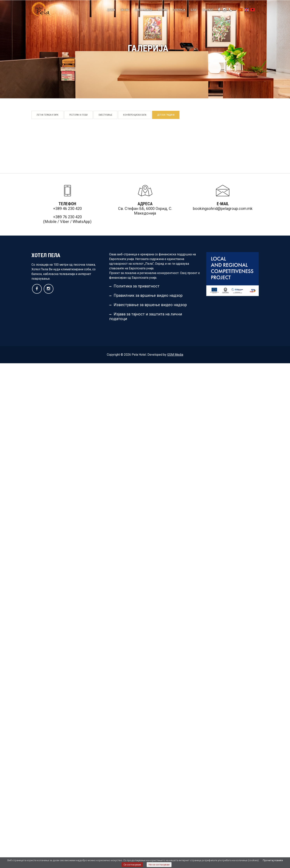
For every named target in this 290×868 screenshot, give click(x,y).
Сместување (144, 10)
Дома (111, 10)
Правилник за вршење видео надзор (146, 295)
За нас (125, 10)
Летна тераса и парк (47, 115)
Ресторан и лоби (78, 115)
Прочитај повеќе (273, 860)
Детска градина (166, 115)
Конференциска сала (135, 115)
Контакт (208, 10)
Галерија (179, 10)
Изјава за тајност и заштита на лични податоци (146, 316)
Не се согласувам (159, 865)
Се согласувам (132, 865)
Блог (194, 10)
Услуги (163, 10)
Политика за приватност (134, 286)
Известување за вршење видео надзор (148, 305)
